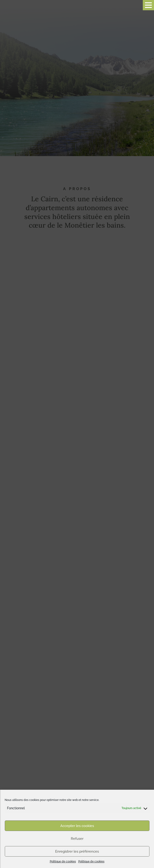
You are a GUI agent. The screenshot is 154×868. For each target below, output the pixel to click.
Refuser (77, 839)
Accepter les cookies (77, 826)
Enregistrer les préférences (77, 851)
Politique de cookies (63, 861)
